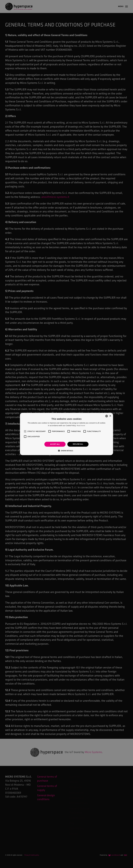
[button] (66, 451)
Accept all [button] (55, 444)
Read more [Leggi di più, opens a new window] (81, 426)
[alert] (66, 434)
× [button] (110, 416)
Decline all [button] (78, 444)
